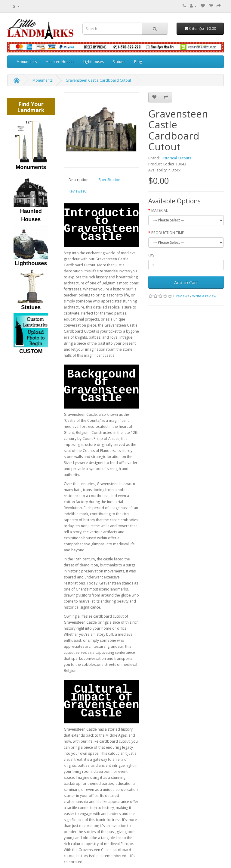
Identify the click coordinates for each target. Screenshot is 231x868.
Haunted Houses (60, 62)
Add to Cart (186, 282)
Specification (109, 180)
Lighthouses (94, 62)
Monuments (27, 62)
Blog (138, 62)
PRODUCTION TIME (168, 233)
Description (79, 180)
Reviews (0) (78, 191)
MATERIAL (160, 210)
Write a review (204, 296)
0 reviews (181, 296)
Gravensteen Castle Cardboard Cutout (98, 80)
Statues (119, 62)
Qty (151, 255)
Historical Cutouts (176, 158)
